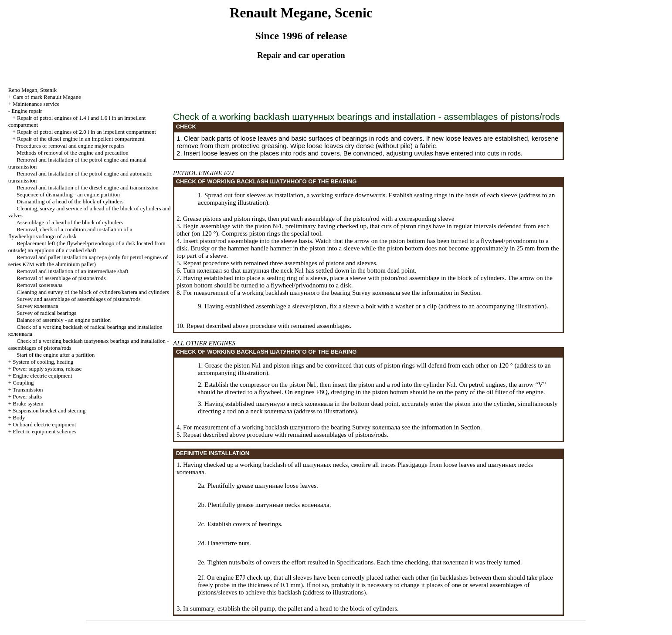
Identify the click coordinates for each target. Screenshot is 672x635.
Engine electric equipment (42, 376)
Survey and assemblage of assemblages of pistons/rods (79, 299)
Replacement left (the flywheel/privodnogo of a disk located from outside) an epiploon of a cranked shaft (87, 247)
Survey (37, 306)
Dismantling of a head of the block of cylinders (70, 201)
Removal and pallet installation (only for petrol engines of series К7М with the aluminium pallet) (88, 261)
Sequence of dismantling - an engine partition (68, 194)
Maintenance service (36, 104)
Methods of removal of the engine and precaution (73, 153)
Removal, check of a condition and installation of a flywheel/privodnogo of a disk (70, 233)
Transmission (28, 390)
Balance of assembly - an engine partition (64, 320)
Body (19, 417)
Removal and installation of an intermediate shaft (72, 271)
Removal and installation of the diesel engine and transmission (88, 187)
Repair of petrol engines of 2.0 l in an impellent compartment (87, 132)
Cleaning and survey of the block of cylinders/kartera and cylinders (93, 292)
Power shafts (27, 397)
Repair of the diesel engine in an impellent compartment (81, 139)
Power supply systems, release (47, 369)
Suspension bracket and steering (49, 410)
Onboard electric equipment (44, 424)
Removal (40, 285)
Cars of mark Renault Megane (47, 97)
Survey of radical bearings (46, 313)
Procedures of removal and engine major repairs (70, 146)
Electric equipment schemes (44, 431)
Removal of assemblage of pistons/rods (61, 278)
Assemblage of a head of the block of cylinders (70, 222)
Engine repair (27, 111)
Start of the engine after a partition (56, 355)
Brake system (28, 404)
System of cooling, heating (43, 362)
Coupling (23, 383)
